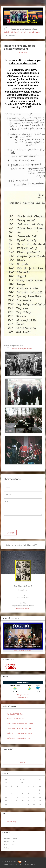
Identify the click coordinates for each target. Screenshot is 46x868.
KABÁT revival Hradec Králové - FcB (19, 729)
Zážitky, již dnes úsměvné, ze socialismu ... (22, 32)
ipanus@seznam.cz (23, 608)
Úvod (6, 28)
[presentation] (23, 522)
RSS (26, 862)
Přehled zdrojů (12, 822)
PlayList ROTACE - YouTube (16, 719)
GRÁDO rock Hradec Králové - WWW (19, 733)
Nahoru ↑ (31, 864)
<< (6, 779)
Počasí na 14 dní (23, 697)
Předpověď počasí (23, 695)
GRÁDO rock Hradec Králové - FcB (18, 738)
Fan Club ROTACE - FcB (15, 714)
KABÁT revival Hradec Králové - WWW (20, 724)
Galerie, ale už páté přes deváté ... (21, 349)
